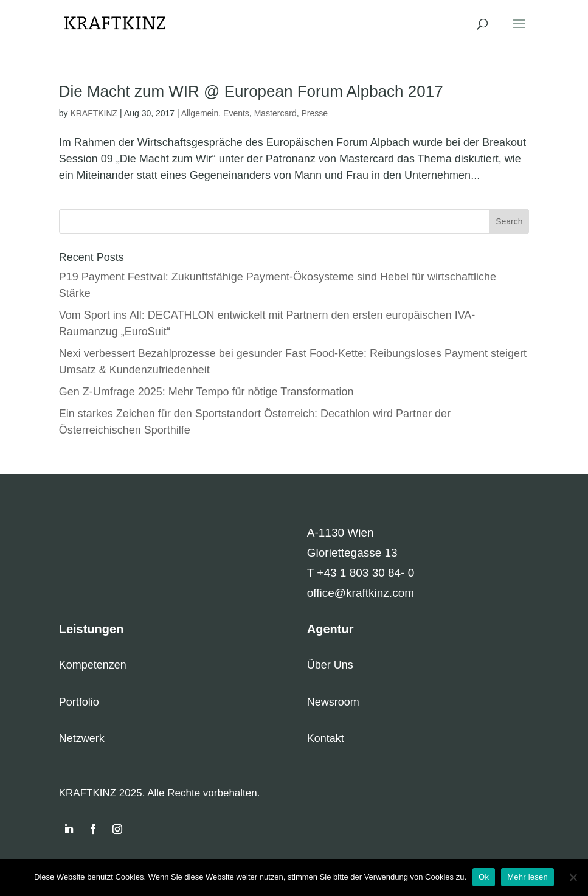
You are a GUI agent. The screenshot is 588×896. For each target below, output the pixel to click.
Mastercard (275, 113)
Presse (314, 113)
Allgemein (200, 113)
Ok (484, 877)
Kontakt (326, 738)
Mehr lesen (527, 877)
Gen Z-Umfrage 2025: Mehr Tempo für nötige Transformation (206, 392)
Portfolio (79, 702)
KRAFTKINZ (94, 113)
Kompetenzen (93, 665)
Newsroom (333, 702)
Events (236, 113)
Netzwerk (82, 738)
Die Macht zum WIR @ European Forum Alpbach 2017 (251, 91)
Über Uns (330, 665)
